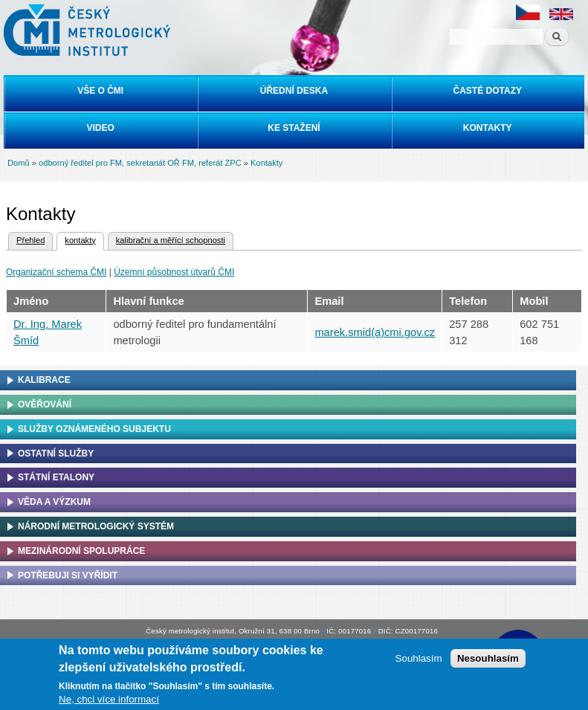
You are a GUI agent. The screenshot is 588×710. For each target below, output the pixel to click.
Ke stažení (294, 128)
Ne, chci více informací (109, 699)
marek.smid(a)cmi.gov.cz (375, 332)
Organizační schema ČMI (56, 272)
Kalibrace (44, 380)
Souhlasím (419, 658)
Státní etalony (56, 477)
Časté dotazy (488, 91)
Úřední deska (294, 91)
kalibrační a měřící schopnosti (171, 240)
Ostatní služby (56, 454)
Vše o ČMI (100, 91)
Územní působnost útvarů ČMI (174, 272)
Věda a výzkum (54, 502)
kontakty (76, 239)
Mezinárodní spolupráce (81, 551)
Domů (19, 163)
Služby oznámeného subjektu (94, 429)
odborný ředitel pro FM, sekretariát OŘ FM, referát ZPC (140, 163)
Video (100, 128)
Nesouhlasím (488, 658)
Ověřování (45, 404)
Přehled (30, 240)
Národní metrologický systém (96, 526)
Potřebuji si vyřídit (68, 575)
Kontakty (488, 128)
